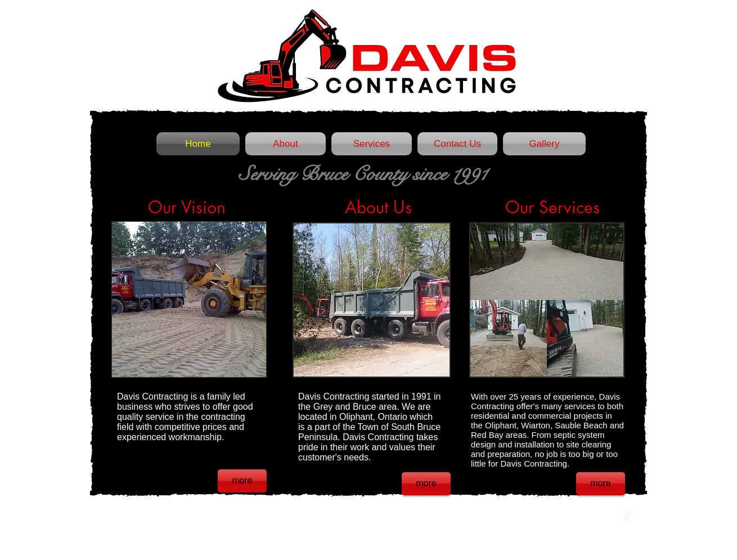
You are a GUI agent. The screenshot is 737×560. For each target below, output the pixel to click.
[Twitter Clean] (617, 516)
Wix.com (261, 516)
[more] (242, 481)
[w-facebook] (605, 516)
